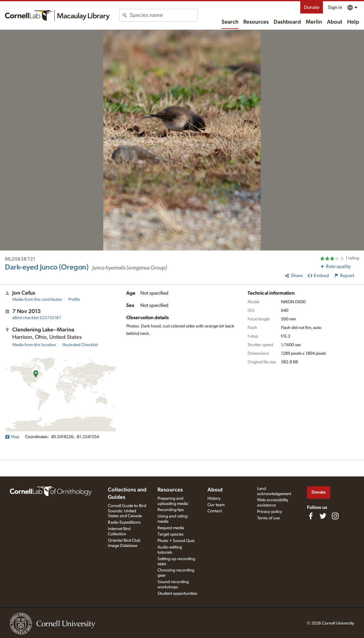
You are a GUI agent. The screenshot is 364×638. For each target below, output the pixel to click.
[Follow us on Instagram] (335, 516)
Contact (215, 511)
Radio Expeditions (124, 522)
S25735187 (37, 318)
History (214, 499)
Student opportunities (177, 594)
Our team (216, 505)
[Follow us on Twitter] (323, 516)
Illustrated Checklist (80, 345)
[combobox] (163, 15)
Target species (171, 534)
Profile (74, 300)
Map (12, 437)
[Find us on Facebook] (311, 516)
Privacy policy (270, 512)
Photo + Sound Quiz (176, 541)
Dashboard (287, 22)
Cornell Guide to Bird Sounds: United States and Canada (127, 511)
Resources (256, 22)
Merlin (314, 22)
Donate (312, 7)
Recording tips (171, 510)
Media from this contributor (37, 300)
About (335, 22)
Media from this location (34, 345)
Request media (171, 528)
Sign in (335, 7)
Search (230, 22)
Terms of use (268, 518)
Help (353, 22)
